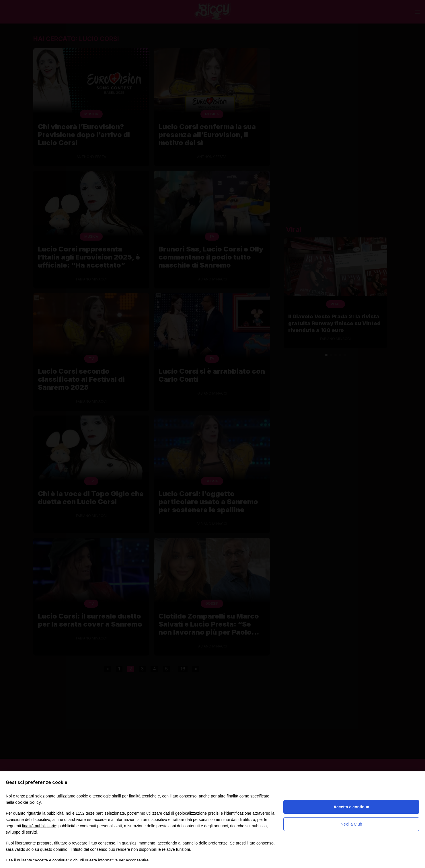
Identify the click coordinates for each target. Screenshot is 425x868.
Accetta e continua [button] (351, 807)
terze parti (95, 813)
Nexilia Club (351, 824)
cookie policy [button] (28, 802)
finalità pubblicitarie (39, 826)
